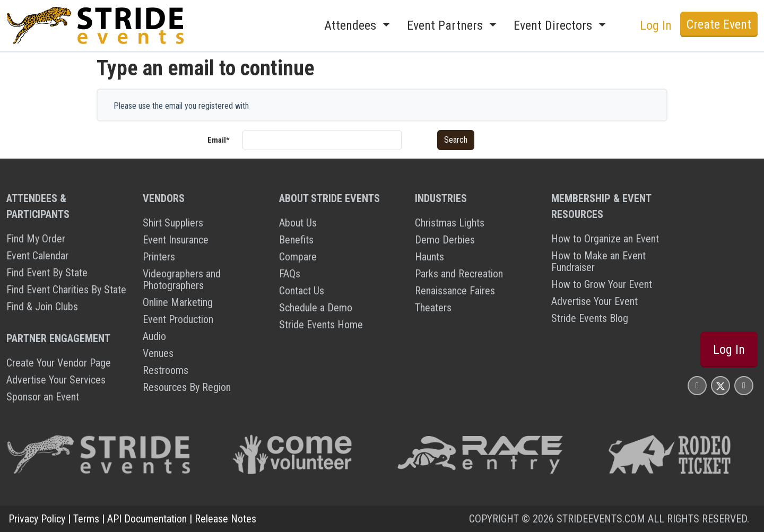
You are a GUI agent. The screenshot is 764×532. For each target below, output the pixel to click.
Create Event (719, 24)
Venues (158, 353)
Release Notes (225, 519)
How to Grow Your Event (602, 284)
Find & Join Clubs (42, 307)
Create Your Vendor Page (59, 363)
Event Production (178, 319)
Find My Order (36, 239)
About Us (298, 223)
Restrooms (166, 370)
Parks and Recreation (459, 274)
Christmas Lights (450, 223)
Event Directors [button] (554, 25)
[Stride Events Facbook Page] (697, 385)
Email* (219, 140)
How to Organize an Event (605, 239)
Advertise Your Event (594, 301)
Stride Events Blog (590, 318)
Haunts (429, 257)
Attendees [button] (352, 25)
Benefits (296, 240)
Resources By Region (187, 387)
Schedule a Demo (316, 308)
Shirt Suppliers (173, 223)
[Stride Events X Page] (720, 385)
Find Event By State (47, 273)
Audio (154, 336)
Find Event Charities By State (66, 290)
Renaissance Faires (455, 291)
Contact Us (302, 291)
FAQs (290, 274)
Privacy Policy (37, 519)
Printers (159, 257)
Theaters (433, 308)
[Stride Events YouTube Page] (744, 385)
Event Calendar (37, 256)
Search (456, 140)
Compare (298, 257)
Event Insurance (176, 240)
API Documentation (147, 519)
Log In (656, 25)
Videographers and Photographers (182, 280)
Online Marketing (178, 302)
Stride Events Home (321, 325)
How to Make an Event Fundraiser (598, 261)
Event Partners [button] (446, 25)
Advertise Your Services (56, 380)
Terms (86, 519)
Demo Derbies (445, 240)
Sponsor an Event (43, 397)
